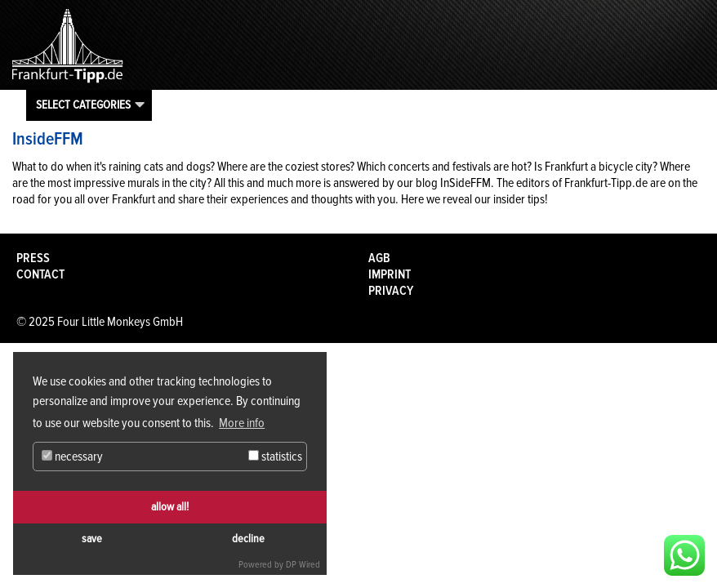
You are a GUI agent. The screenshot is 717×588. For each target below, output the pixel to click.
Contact (40, 274)
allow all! (170, 507)
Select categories (83, 105)
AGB (379, 258)
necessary (72, 457)
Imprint (390, 274)
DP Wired (303, 565)
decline (248, 539)
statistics (275, 457)
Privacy (391, 291)
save (92, 539)
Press (33, 258)
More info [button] (242, 423)
